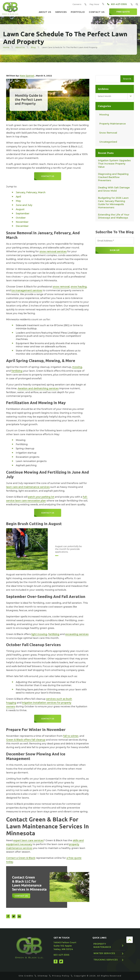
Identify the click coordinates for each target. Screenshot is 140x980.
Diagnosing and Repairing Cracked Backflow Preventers (113, 177)
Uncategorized (108, 142)
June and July (24, 205)
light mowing (39, 634)
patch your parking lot (41, 497)
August (20, 209)
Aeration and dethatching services (38, 388)
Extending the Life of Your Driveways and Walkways (114, 216)
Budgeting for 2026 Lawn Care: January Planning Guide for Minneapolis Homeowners (113, 203)
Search (127, 79)
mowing (77, 367)
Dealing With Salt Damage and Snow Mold (114, 189)
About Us (45, 12)
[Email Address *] (115, 241)
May (18, 201)
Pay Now (94, 4)
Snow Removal (108, 133)
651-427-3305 (117, 4)
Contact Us (97, 12)
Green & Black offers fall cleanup (26, 740)
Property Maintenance (112, 124)
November (22, 222)
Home (6, 47)
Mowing (104, 115)
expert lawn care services (28, 840)
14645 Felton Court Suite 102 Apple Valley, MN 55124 (65, 946)
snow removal (61, 287)
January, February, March (31, 192)
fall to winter (71, 736)
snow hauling (79, 287)
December (22, 226)
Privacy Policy (61, 976)
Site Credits (26, 976)
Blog (33, 47)
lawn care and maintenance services (28, 487)
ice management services (27, 290)
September (23, 214)
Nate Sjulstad (27, 76)
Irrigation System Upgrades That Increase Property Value (114, 164)
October (21, 218)
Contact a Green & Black (21, 858)
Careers (77, 4)
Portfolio (78, 12)
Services (61, 12)
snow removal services (53, 251)
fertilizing (17, 371)
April (18, 197)
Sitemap (43, 976)
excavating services (77, 634)
